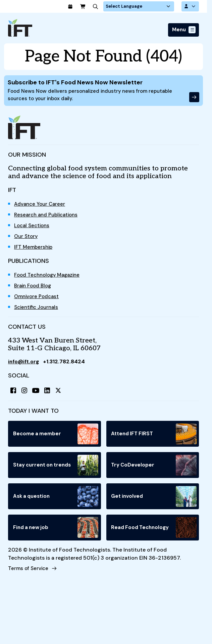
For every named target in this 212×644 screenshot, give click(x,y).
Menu (178, 30)
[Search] (110, 7)
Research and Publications (48, 217)
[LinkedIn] (50, 393)
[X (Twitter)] (62, 393)
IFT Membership (34, 249)
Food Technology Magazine (49, 277)
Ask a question (56, 500)
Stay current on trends (56, 469)
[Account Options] (190, 7)
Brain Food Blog (34, 288)
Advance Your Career (41, 206)
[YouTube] (38, 393)
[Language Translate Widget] (148, 7)
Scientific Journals (38, 309)
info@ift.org (24, 364)
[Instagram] (25, 393)
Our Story (27, 238)
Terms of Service (29, 573)
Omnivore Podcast (38, 299)
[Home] (20, 28)
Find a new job (56, 532)
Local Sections (33, 228)
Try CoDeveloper (154, 469)
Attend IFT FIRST (154, 437)
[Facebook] (13, 393)
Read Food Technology (154, 532)
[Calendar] (84, 7)
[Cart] (97, 7)
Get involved (154, 500)
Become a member (56, 437)
